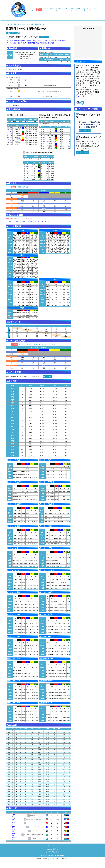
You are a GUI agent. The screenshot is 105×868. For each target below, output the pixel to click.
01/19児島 (13, 819)
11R (11, 130)
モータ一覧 (50, 848)
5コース (38, 222)
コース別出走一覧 (13, 43)
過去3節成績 (27, 41)
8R (44, 134)
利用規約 (45, 859)
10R (11, 142)
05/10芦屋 (13, 839)
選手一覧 (16, 24)
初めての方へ (81, 96)
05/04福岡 (13, 835)
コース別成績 (49, 41)
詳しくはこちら (85, 130)
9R (11, 138)
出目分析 (56, 847)
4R (11, 128)
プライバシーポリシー (55, 859)
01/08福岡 (13, 815)
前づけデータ (60, 41)
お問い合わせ (56, 853)
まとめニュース (55, 850)
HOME (8, 24)
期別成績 (43, 43)
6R (11, 132)
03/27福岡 (13, 831)
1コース (9, 222)
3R (11, 140)
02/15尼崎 (13, 823)
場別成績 (35, 43)
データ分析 (50, 847)
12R (11, 134)
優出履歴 (51, 43)
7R (27, 171)
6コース (45, 222)
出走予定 (18, 41)
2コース (17, 222)
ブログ (49, 851)
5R (44, 129)
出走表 (50, 845)
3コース (24, 222)
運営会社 (39, 859)
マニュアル (49, 853)
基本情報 (10, 41)
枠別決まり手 (38, 41)
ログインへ (44, 37)
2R (27, 165)
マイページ (55, 851)
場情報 (48, 850)
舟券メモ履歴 (26, 43)
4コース (31, 222)
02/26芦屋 (13, 827)
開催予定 (56, 848)
